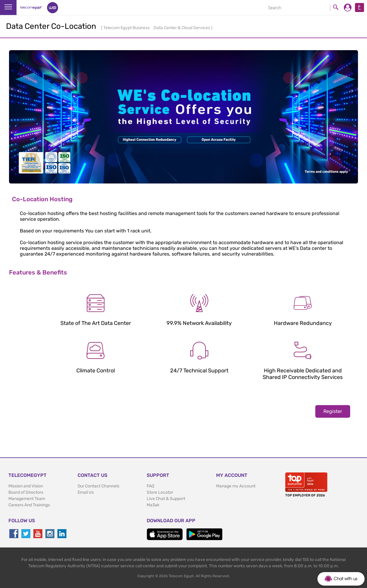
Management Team (27, 499)
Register (333, 411)
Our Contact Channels (98, 486)
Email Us (86, 492)
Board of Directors (26, 492)
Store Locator (160, 492)
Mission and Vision (26, 486)
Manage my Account (236, 486)
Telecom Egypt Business (127, 28)
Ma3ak (153, 505)
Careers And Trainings (29, 505)
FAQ (150, 486)
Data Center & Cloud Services (182, 28)
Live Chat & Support (166, 499)
